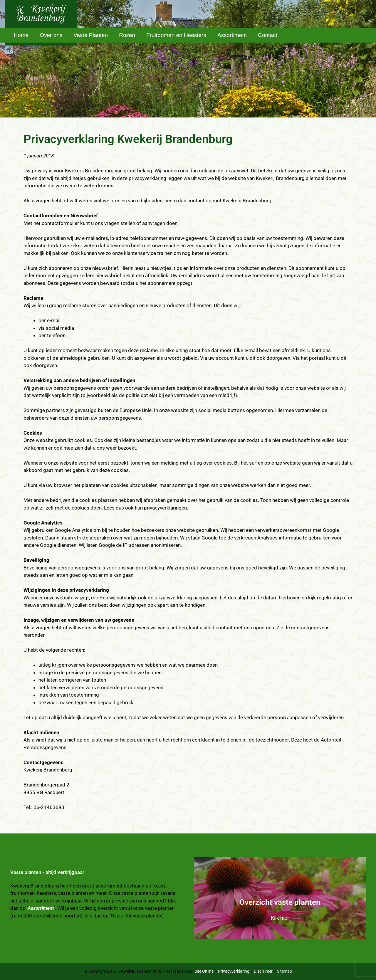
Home (21, 35)
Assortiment (232, 35)
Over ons (51, 35)
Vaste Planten (91, 35)
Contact (267, 35)
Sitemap (284, 971)
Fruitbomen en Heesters (176, 35)
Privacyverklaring (234, 971)
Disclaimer (263, 971)
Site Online (204, 971)
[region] (188, 59)
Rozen (127, 35)
